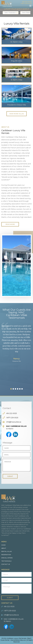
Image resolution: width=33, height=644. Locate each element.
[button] (11, 389)
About (4, 548)
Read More (10, 224)
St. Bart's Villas (17, 80)
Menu (30, 6)
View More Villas (17, 114)
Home (3, 545)
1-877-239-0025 (26, 4)
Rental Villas (7, 551)
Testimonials (6, 561)
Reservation (6, 555)
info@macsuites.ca (14, 422)
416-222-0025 (27, 2)
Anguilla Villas (17, 61)
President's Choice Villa (16, 105)
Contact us (6, 564)
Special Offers (7, 558)
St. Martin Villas (17, 42)
